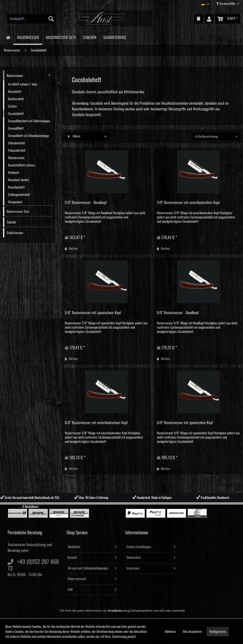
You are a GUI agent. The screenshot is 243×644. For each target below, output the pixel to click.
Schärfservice (15, 233)
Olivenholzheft (16, 143)
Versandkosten (115, 611)
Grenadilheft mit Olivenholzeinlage (28, 136)
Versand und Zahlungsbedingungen (88, 568)
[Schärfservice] (115, 37)
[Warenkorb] (228, 19)
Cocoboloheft (16, 114)
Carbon (12, 106)
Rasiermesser (28, 75)
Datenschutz (134, 558)
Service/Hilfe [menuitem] (226, 4)
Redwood (13, 173)
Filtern (74, 136)
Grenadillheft (16, 128)
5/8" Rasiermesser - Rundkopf (86, 203)
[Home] (8, 37)
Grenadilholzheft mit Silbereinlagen (29, 121)
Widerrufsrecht (77, 579)
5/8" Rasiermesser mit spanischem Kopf (93, 313)
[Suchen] (51, 19)
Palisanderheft (17, 151)
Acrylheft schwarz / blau (23, 84)
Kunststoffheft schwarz (22, 165)
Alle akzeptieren (192, 632)
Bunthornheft (16, 99)
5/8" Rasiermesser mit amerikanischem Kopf (188, 203)
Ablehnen (170, 632)
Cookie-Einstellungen (139, 547)
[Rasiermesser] (28, 37)
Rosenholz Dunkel (18, 180)
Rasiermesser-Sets (18, 212)
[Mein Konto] (209, 19)
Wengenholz (15, 202)
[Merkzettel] (199, 19)
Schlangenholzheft (19, 195)
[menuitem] (32, 19)
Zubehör (12, 222)
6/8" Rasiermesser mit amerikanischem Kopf (96, 423)
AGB (70, 590)
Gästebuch (74, 547)
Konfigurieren (218, 632)
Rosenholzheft (16, 187)
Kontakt (72, 558)
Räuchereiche (16, 158)
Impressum (133, 568)
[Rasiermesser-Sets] (61, 37)
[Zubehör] (89, 37)
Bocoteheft (15, 92)
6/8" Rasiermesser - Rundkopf (178, 313)
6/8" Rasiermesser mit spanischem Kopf (185, 423)
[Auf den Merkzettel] (71, 249)
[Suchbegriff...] (32, 19)
